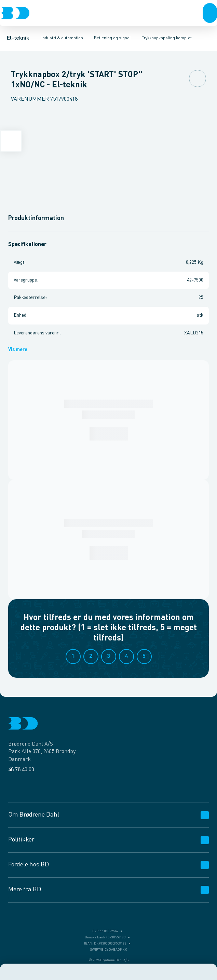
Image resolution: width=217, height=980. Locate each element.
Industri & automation (62, 38)
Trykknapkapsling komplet (167, 38)
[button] (210, 13)
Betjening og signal (112, 38)
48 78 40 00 (21, 770)
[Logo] (15, 13)
